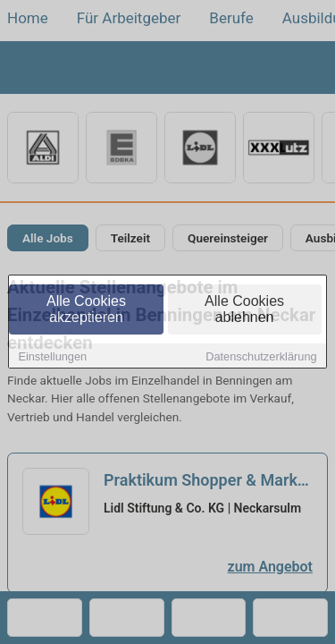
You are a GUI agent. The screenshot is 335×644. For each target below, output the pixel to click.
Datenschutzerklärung (261, 357)
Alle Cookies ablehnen (244, 310)
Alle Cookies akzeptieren (86, 310)
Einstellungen (52, 357)
